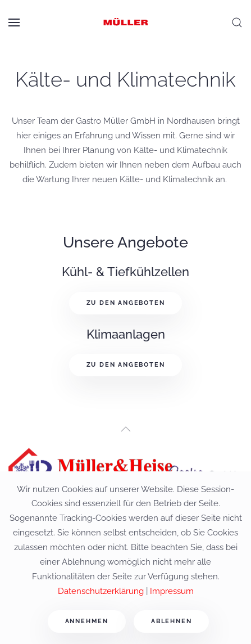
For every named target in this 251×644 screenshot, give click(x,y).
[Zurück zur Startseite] (126, 22)
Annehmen (87, 621)
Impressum (172, 591)
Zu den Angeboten (126, 303)
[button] (14, 22)
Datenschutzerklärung (101, 591)
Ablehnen (171, 621)
